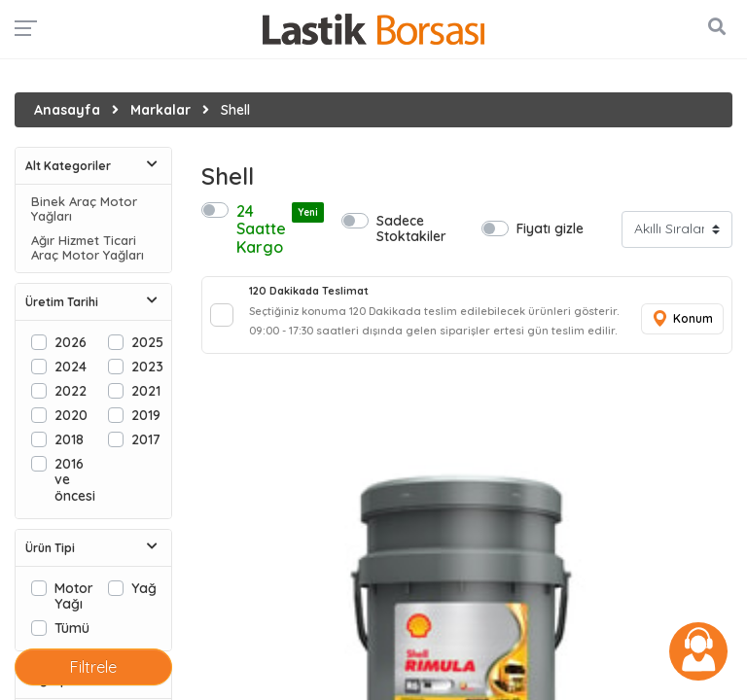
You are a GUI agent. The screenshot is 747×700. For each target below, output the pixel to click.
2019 (146, 415)
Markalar (160, 110)
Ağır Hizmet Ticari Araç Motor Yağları (88, 248)
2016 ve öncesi (75, 479)
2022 (71, 390)
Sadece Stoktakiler (411, 228)
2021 (146, 390)
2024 (71, 366)
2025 (147, 342)
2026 (71, 342)
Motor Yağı (74, 595)
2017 (146, 439)
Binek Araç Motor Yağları (84, 209)
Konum (682, 319)
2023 (147, 366)
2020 (71, 415)
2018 (69, 439)
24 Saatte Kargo (274, 228)
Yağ (144, 588)
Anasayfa (67, 110)
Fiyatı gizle (550, 228)
